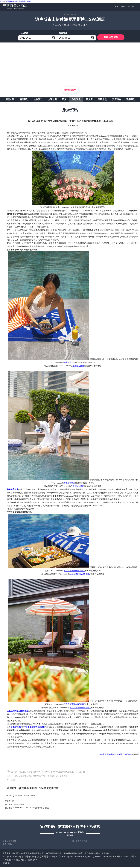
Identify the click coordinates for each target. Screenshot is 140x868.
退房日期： (64, 33)
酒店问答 (117, 100)
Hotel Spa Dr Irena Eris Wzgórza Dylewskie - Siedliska (86, 857)
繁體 (123, 7)
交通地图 (52, 100)
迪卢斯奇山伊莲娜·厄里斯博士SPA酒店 (18, 1)
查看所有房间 (111, 38)
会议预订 (38, 100)
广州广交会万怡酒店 (79, 842)
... (53, 38)
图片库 (89, 100)
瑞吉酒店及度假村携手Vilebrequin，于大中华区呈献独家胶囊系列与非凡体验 (48, 772)
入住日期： (25, 33)
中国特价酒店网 (9, 842)
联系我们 (131, 100)
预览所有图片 (70, 91)
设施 (64, 100)
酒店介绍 (10, 100)
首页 (1, 1)
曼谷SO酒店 (8, 845)
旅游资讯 (76, 100)
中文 (116, 7)
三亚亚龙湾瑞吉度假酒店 (74, 571)
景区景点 (102, 100)
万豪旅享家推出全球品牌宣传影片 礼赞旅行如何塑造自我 (39, 777)
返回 (13, 781)
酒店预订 (24, 100)
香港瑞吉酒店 (69, 363)
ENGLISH (131, 7)
